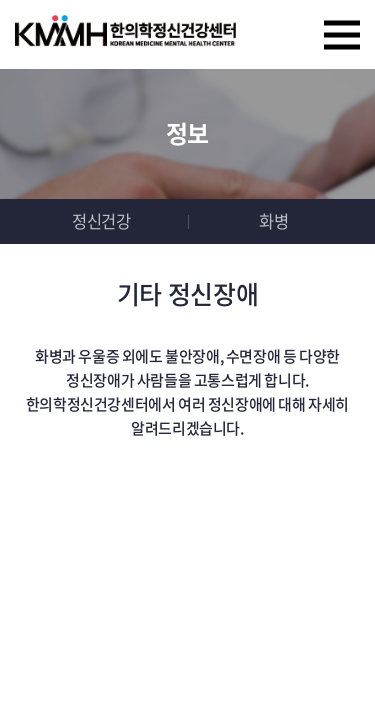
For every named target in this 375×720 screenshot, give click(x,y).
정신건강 (101, 221)
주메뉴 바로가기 (0, 0)
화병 (273, 221)
